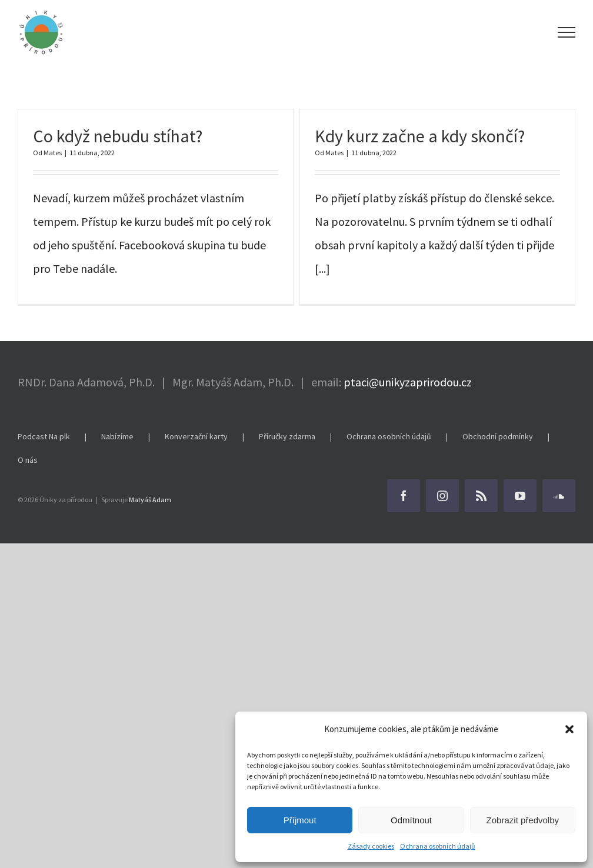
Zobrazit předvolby (523, 820)
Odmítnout (411, 820)
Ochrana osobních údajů (438, 846)
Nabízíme (117, 436)
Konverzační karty (196, 436)
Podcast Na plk (44, 436)
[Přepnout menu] (567, 32)
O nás (28, 460)
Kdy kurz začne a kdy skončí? (420, 136)
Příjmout (300, 820)
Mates (53, 153)
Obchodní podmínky (498, 436)
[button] (569, 729)
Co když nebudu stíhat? (118, 136)
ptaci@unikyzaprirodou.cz (408, 382)
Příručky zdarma (287, 436)
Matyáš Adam (150, 500)
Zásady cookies (371, 846)
